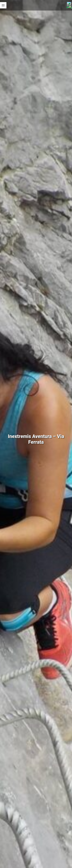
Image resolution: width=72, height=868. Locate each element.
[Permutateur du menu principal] (3, 5)
